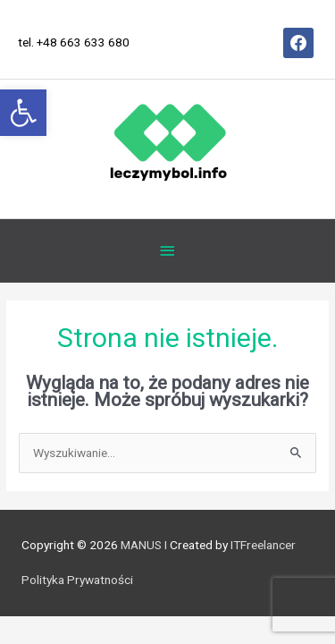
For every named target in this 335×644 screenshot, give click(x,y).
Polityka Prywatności (77, 580)
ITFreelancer (262, 545)
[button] (23, 113)
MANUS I (144, 545)
